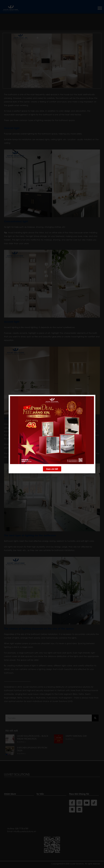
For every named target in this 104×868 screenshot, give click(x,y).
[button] (52, 470)
